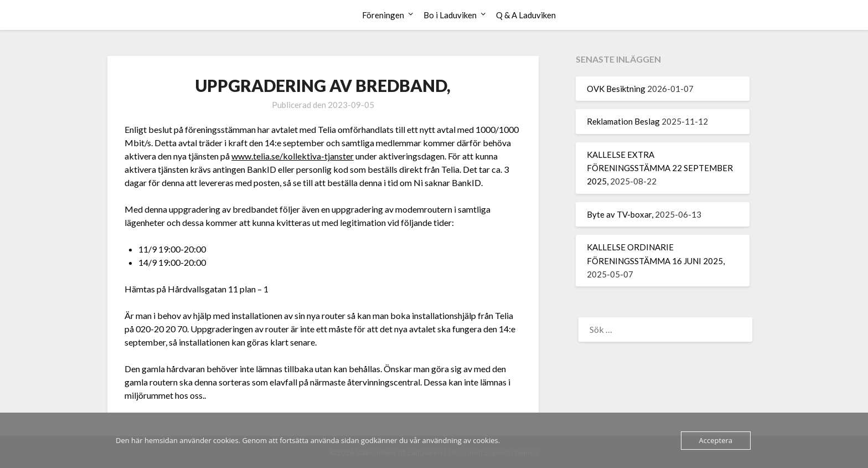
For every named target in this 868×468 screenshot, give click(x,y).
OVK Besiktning (616, 89)
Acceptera (716, 440)
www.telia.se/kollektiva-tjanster (293, 156)
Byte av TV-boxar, (620, 214)
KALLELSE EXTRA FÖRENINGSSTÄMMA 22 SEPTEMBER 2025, (660, 168)
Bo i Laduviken (450, 15)
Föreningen (383, 15)
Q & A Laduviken (526, 15)
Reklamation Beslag (623, 121)
